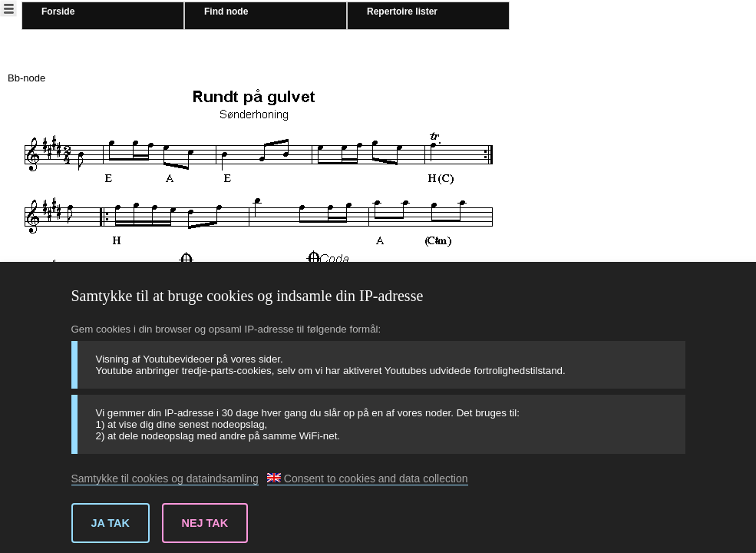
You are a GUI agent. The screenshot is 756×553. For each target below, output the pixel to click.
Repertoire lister (402, 12)
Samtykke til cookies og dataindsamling (165, 478)
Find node (226, 12)
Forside (58, 12)
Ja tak (111, 523)
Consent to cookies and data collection (368, 478)
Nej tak (205, 523)
